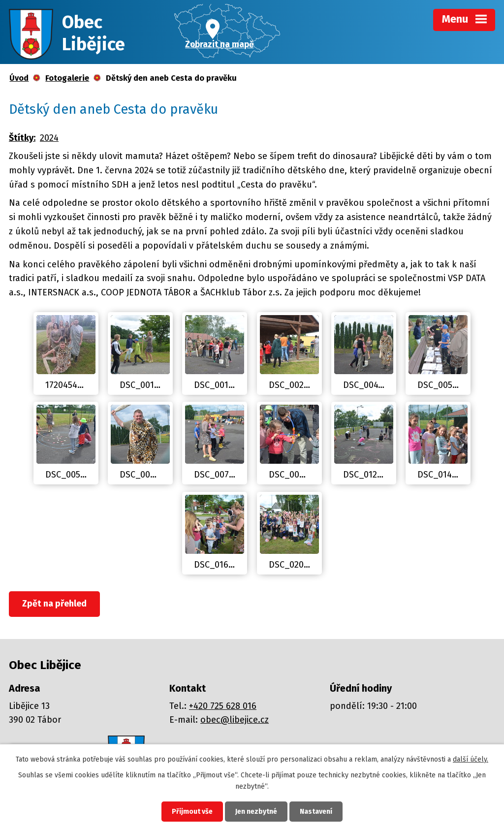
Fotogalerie (67, 78)
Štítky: (22, 138)
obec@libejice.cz (235, 720)
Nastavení (316, 812)
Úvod (19, 78)
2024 (49, 138)
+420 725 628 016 (223, 706)
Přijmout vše (192, 812)
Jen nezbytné (256, 812)
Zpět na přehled (54, 604)
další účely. (471, 759)
